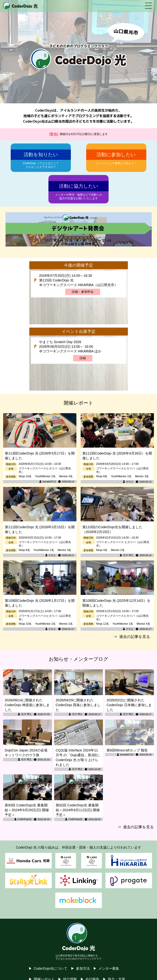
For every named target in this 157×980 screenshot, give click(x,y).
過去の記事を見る (135, 637)
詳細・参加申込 (83, 292)
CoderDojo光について (51, 968)
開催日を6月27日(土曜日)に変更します (84, 134)
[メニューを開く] (148, 6)
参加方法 (83, 968)
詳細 (83, 358)
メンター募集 (109, 968)
